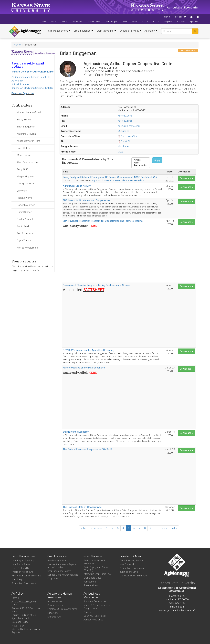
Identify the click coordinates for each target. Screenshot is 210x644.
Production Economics (24, 583)
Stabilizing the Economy (76, 432)
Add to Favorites (188, 50)
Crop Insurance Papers (59, 571)
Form (141, 163)
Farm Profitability (20, 568)
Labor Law (53, 613)
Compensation (55, 605)
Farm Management (58, 31)
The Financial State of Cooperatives (82, 507)
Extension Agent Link (23, 93)
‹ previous (97, 528)
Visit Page (123, 146)
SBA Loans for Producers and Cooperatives (87, 200)
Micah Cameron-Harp (29, 141)
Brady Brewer (24, 120)
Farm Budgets (111, 22)
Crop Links (53, 579)
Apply (157, 160)
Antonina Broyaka (26, 134)
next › (164, 528)
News (134, 22)
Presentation (141, 165)
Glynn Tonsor (24, 241)
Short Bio (126, 141)
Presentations (91, 585)
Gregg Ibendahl (25, 184)
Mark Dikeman (25, 155)
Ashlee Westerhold (27, 248)
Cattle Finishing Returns (131, 561)
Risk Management (57, 561)
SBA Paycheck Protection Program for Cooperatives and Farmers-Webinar (103, 221)
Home (43, 22)
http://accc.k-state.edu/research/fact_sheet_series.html (118, 180)
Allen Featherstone (27, 162)
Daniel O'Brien (24, 212)
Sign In (167, 17)
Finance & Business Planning (26, 576)
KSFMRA (181, 22)
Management (54, 617)
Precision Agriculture (22, 572)
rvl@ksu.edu (177, 607)
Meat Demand (127, 564)
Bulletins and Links (129, 572)
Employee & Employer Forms (62, 609)
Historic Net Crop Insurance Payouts (26, 631)
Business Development (95, 601)
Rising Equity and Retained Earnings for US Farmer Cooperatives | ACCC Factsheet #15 (110, 177)
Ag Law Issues (55, 601)
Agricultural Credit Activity (77, 186)
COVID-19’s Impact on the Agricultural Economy (89, 350)
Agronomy (17, 81)
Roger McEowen (26, 205)
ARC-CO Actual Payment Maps (24, 603)
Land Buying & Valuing (23, 561)
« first (84, 528)
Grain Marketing (106, 31)
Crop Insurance (83, 31)
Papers (87, 612)
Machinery (17, 579)
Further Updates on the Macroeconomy (84, 368)
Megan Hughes (25, 177)
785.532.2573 (125, 116)
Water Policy (18, 626)
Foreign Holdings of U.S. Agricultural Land (24, 617)
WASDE (145, 22)
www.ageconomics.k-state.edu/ (177, 610)
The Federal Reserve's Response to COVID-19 (88, 449)
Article (141, 160)
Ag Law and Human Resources (60, 595)
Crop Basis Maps (92, 578)
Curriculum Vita (129, 136)
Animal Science (20, 84)
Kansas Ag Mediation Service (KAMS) (32, 88)
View (120, 152)
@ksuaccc (124, 131)
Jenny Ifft (22, 191)
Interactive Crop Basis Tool (97, 574)
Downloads (186, 178)
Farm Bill (16, 598)
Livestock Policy (20, 622)
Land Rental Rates (21, 564)
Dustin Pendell (25, 219)
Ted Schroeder (25, 233)
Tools (125, 22)
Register (179, 17)
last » (174, 528)
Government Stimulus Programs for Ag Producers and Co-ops (97, 285)
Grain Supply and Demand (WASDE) (97, 569)
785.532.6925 (125, 121)
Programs (168, 22)
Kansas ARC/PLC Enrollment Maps (26, 610)
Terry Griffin (23, 169)
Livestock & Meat (130, 31)
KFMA (156, 22)
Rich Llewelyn (24, 198)
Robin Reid (23, 226)
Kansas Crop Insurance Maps (63, 575)
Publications (90, 582)
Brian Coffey (24, 148)
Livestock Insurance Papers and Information (62, 566)
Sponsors (194, 22)
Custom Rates (94, 22)
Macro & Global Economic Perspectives (97, 607)
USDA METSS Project (94, 616)
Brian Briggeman (26, 127)
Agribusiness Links (93, 620)
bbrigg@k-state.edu (129, 126)
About (53, 22)
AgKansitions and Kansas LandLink (31, 77)
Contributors (77, 22)
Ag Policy (151, 31)
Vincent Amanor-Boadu (30, 112)
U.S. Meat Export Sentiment (133, 576)
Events (64, 22)
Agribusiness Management (92, 595)
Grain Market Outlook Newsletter (94, 562)
